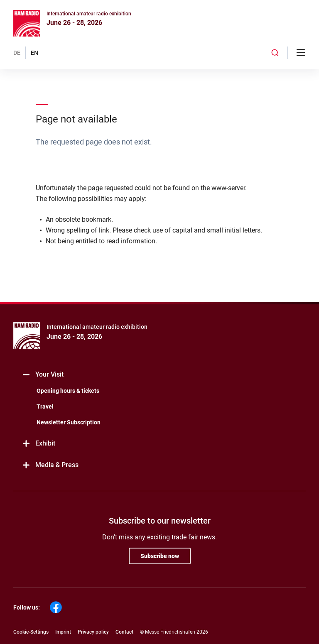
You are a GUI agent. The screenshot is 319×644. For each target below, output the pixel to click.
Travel (45, 406)
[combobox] (275, 53)
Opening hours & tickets (68, 391)
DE (17, 53)
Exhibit (38, 444)
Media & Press (50, 465)
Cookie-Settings (31, 632)
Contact (124, 632)
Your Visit (43, 375)
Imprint (63, 632)
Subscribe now (160, 556)
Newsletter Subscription (69, 422)
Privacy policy (93, 632)
